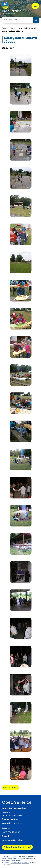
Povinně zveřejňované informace (14, 859)
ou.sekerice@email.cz (12, 840)
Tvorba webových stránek (20, 863)
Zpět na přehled (11, 788)
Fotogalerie (23, 28)
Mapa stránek (16, 861)
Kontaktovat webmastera (27, 857)
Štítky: (5, 48)
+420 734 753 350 (11, 832)
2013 (12, 48)
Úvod (4, 28)
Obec (12, 28)
